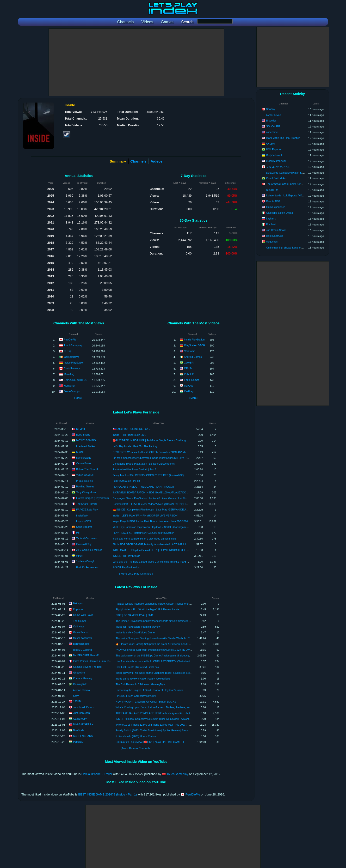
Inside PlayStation (74, 363)
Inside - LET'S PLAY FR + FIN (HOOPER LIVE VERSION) (146, 516)
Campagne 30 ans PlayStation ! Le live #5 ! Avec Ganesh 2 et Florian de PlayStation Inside (164, 498)
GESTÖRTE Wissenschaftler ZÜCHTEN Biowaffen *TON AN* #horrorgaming (156, 452)
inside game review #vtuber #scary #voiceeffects (143, 679)
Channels (139, 161)
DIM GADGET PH (83, 724)
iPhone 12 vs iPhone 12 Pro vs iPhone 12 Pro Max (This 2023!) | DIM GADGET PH (163, 725)
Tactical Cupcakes (86, 538)
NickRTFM (272, 190)
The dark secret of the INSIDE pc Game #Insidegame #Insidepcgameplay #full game (163, 656)
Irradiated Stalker (86, 446)
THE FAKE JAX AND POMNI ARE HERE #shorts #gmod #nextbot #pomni (157, 713)
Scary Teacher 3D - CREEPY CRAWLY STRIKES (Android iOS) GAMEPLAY (156, 475)
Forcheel (271, 224)
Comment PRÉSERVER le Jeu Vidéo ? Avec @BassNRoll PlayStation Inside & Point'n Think (165, 504)
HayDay (189, 386)
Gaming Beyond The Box (87, 667)
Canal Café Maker (276, 178)
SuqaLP (81, 452)
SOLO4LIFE (273, 126)
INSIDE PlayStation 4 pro (127, 567)
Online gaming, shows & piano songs (287, 248)
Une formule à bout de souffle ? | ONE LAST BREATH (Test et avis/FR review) (160, 661)
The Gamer (80, 621)
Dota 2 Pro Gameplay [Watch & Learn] (288, 173)
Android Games (193, 357)
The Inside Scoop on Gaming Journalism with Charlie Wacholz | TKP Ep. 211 (159, 638)
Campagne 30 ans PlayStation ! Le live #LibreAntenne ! (144, 464)
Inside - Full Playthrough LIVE (130, 435)
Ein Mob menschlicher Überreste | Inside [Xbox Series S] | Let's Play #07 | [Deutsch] (160, 458)
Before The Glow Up (88, 469)
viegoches (272, 242)
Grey (76, 696)
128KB (77, 701)
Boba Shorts (83, 434)
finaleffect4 (82, 516)
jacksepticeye (71, 357)
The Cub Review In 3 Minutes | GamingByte (140, 684)
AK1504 (271, 144)
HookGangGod (275, 236)
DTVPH (80, 429)
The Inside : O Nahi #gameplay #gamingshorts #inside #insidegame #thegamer (160, 621)
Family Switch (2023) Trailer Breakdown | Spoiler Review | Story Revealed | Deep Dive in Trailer (170, 730)
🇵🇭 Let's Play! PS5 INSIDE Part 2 (132, 429)
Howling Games (85, 486)
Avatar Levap (273, 115)
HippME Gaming (82, 650)
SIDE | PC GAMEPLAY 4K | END (134, 615)
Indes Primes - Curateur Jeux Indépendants (98, 661)
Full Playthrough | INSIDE (127, 481)
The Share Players (87, 504)
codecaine (272, 132)
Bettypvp (78, 603)
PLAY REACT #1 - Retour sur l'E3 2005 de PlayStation (143, 533)
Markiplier (69, 386)
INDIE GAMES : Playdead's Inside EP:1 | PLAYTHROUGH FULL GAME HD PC (158, 550)
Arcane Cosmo (81, 690)
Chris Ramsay (72, 368)
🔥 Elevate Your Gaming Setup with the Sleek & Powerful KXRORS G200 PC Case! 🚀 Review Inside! (173, 644)
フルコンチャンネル (278, 167)
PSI (78, 532)
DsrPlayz (189, 391)
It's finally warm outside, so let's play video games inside (144, 539)
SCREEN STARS (83, 736)
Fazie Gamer (192, 380)
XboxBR (189, 363)
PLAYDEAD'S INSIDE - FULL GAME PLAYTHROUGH (143, 487)
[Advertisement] (136, 62)
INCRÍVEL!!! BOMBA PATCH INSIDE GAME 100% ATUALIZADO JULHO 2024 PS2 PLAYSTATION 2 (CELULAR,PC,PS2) (182, 492)
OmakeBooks (84, 463)
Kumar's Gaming (83, 678)
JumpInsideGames (84, 707)
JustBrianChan (81, 713)
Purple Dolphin (85, 481)
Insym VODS (83, 521)
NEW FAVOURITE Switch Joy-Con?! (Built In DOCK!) (146, 702)
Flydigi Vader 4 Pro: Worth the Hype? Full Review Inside (147, 609)
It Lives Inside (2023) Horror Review (136, 736)
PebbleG (189, 374)
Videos (157, 161)
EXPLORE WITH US (75, 380)
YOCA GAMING (85, 475)
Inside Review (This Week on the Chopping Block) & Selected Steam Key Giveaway (163, 673)
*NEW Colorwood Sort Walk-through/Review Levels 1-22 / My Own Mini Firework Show (165, 650)
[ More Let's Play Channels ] (136, 574)
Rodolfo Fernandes (87, 567)
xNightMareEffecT (276, 161)
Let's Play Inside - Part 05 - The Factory (135, 446)
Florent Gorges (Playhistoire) (92, 498)
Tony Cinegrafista (86, 492)
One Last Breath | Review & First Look (137, 667)
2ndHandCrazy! (85, 561)
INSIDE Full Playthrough (127, 556)
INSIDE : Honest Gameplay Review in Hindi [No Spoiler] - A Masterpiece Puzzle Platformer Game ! (171, 719)
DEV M (188, 368)
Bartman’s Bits (81, 644)
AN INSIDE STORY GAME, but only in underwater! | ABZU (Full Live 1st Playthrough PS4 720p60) (168, 544)
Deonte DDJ (273, 201)
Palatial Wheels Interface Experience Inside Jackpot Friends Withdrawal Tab (158, 604)
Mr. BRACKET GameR (86, 655)
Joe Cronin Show (276, 230)
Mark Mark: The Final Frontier (283, 138)
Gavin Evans (80, 632)
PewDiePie (70, 340)
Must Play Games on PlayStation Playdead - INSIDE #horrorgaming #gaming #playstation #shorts (168, 527)
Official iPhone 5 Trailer (97, 774)
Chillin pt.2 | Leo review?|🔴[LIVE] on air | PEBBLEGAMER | (150, 742)
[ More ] (79, 398)
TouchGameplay (73, 345)
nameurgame (84, 457)
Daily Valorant (274, 155)
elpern (80, 555)
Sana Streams (84, 527)
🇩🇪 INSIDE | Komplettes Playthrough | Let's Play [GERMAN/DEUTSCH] (153, 510)
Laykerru (271, 219)
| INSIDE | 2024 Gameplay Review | (136, 696)
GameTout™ (80, 719)
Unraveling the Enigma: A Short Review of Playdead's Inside (149, 690)
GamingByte (80, 684)
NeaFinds (78, 730)
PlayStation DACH (195, 345)
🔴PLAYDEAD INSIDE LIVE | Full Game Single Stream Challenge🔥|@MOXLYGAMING (163, 440)
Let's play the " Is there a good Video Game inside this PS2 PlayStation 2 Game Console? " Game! (168, 562)
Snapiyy (271, 109)
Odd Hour (79, 626)
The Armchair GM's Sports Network (286, 184)
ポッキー (69, 351)
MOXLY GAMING (86, 440)
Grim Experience (276, 207)
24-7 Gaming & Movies (89, 550)
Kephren (78, 609)
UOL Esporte (274, 149)
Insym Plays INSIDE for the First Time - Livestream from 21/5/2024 (150, 521)
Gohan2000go (84, 544)
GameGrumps (72, 391)
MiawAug (69, 374)
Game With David (83, 615)
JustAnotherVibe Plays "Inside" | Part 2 (135, 469)
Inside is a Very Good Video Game (135, 632)
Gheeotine (79, 673)
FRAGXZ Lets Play (87, 509)
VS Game (190, 351)
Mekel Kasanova (82, 638)
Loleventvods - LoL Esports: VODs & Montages (293, 195)
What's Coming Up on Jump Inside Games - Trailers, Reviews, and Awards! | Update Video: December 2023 (177, 707)
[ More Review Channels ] (136, 748)
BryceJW (271, 121)
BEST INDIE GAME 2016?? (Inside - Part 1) (108, 795)
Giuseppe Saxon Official (280, 213)
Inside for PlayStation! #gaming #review (138, 627)
